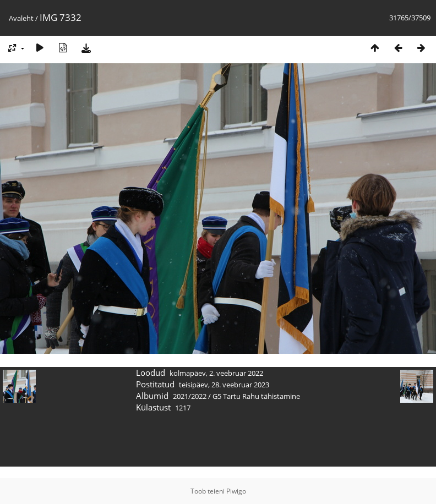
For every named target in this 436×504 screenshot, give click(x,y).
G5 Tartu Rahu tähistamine (256, 396)
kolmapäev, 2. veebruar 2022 (216, 373)
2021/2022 (190, 396)
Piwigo (236, 491)
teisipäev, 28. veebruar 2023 (224, 385)
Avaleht (21, 18)
